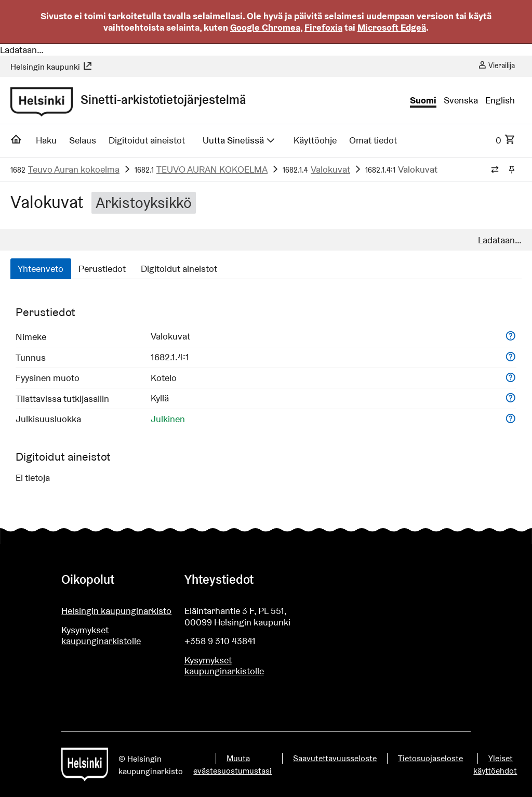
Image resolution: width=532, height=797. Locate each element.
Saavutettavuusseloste (335, 758)
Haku (46, 140)
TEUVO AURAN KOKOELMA (212, 169)
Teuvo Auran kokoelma (74, 169)
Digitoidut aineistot (147, 140)
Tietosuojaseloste (430, 758)
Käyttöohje (315, 140)
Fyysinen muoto (48, 378)
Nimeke (31, 337)
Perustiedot (102, 269)
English (500, 100)
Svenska (461, 100)
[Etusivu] (16, 142)
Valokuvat (330, 169)
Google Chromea (265, 27)
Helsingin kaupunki (51, 67)
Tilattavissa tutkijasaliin (62, 398)
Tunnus (31, 357)
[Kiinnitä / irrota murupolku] (511, 170)
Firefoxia (323, 27)
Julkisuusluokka (48, 419)
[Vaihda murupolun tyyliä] (495, 170)
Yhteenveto (41, 269)
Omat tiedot (373, 140)
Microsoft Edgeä (392, 27)
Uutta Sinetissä (240, 140)
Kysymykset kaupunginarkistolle (101, 636)
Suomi (423, 100)
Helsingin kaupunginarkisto (116, 611)
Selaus (83, 140)
